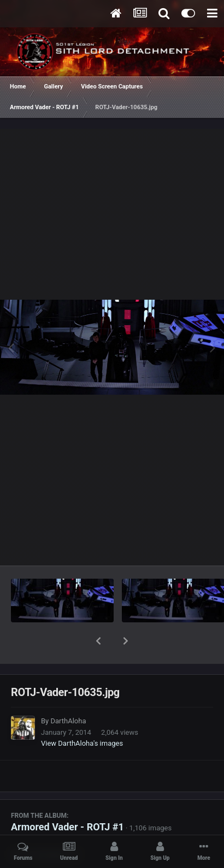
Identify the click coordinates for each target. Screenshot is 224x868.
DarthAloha (68, 692)
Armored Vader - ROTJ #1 (67, 798)
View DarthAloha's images (82, 715)
